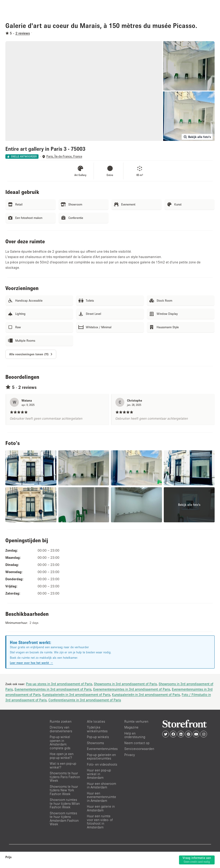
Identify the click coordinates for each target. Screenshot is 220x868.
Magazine (131, 727)
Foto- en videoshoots (102, 764)
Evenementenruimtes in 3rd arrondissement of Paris (53, 689)
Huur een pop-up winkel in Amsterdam (99, 774)
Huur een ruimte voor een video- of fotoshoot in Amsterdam (100, 822)
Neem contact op (137, 743)
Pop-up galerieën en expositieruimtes (101, 757)
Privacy (130, 755)
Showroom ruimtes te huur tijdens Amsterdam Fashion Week (64, 819)
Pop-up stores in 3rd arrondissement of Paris (59, 684)
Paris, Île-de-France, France (64, 156)
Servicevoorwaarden (139, 749)
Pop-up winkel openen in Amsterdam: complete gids (60, 742)
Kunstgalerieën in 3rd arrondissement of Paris (76, 694)
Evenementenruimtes (102, 749)
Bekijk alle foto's (197, 137)
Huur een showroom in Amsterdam (101, 785)
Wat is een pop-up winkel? (63, 765)
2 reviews (23, 33)
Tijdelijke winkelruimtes (97, 729)
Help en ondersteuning (135, 735)
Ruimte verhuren (136, 721)
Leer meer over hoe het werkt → (31, 663)
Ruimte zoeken (61, 721)
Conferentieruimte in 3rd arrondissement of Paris (85, 700)
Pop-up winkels (98, 737)
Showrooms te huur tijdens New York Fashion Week (64, 790)
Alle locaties (96, 721)
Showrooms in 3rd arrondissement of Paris (125, 684)
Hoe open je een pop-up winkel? (62, 756)
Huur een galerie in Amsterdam (101, 808)
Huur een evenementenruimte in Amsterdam (101, 797)
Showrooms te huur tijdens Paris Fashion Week (65, 777)
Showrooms (95, 743)
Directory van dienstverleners (61, 729)
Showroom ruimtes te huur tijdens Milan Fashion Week (65, 803)
